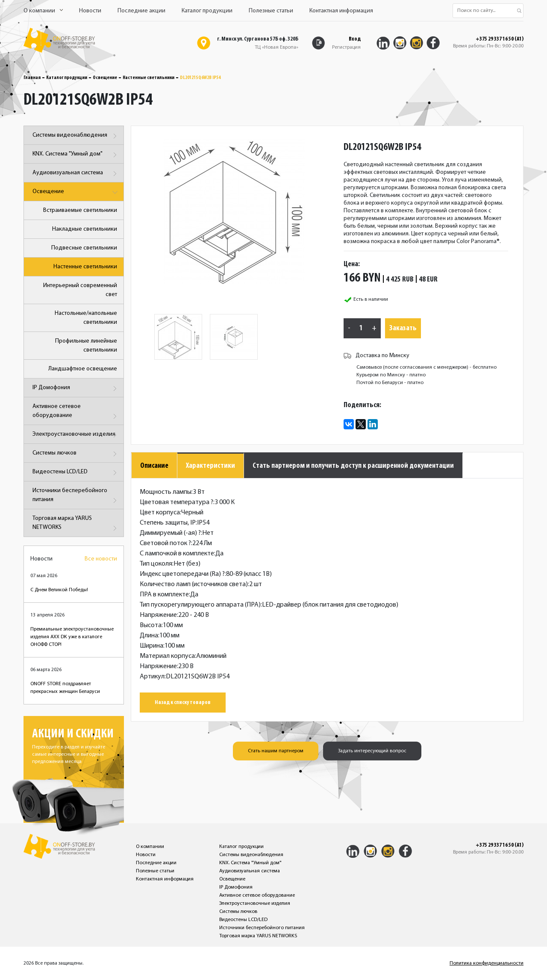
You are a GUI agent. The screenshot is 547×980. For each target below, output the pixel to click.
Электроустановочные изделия (76, 435)
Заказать (403, 328)
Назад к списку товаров (183, 703)
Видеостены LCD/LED (76, 473)
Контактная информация (341, 11)
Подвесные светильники (84, 248)
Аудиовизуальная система (76, 174)
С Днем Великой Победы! (59, 590)
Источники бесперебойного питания (76, 497)
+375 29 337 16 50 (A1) (500, 39)
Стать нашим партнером (276, 751)
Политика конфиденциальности (487, 963)
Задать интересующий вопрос (372, 751)
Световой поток (165, 543)
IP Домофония (76, 389)
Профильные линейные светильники (86, 346)
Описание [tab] (154, 466)
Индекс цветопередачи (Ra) (182, 574)
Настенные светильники (149, 78)
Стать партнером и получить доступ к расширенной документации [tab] (353, 466)
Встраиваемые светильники (80, 210)
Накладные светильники (85, 229)
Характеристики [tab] (210, 466)
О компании (43, 11)
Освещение (105, 78)
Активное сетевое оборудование (76, 412)
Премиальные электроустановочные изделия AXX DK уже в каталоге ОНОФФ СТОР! (72, 637)
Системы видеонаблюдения (76, 136)
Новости (90, 11)
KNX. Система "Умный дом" (76, 155)
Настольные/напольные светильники (86, 318)
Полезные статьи (271, 11)
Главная (32, 78)
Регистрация (346, 47)
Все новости (101, 559)
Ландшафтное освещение (83, 369)
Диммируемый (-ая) (170, 533)
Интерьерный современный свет (80, 290)
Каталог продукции (207, 11)
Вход (355, 39)
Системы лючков (76, 454)
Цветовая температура (176, 502)
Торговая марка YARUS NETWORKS (76, 524)
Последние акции (141, 11)
